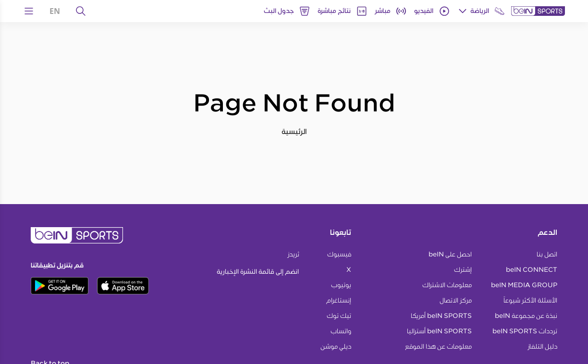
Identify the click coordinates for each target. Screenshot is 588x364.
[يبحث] (81, 11)
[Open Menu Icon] (29, 11)
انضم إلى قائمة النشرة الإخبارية (258, 272)
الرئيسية (294, 131)
